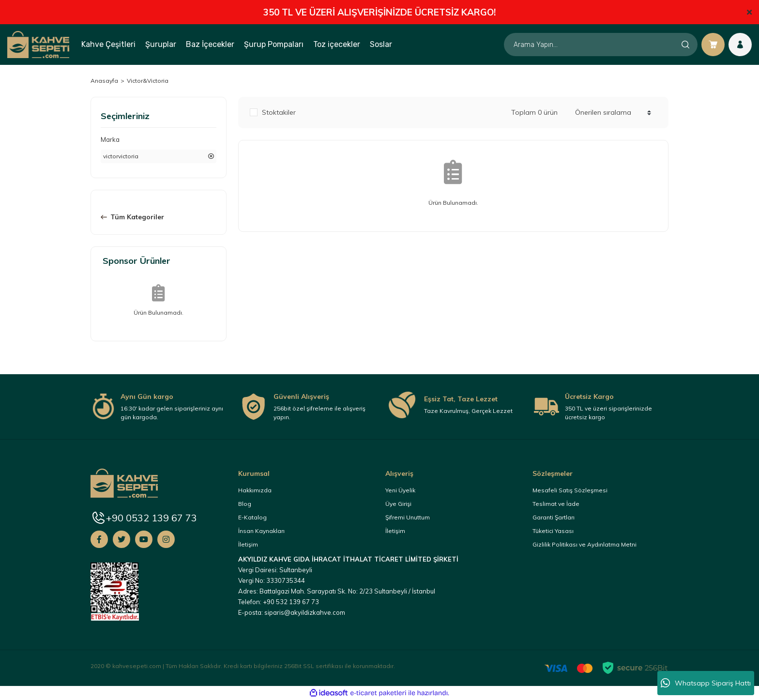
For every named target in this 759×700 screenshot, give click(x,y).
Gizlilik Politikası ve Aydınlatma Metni (584, 544)
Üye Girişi (398, 504)
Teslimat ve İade (556, 504)
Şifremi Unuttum (408, 517)
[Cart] (713, 45)
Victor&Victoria (148, 81)
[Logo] (38, 44)
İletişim (248, 544)
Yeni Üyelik (400, 490)
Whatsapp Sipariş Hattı (706, 683)
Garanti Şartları (554, 517)
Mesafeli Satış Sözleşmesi (570, 490)
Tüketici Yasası (553, 531)
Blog (245, 504)
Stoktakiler (279, 112)
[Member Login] (740, 45)
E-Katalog (252, 517)
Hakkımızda (255, 490)
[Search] (601, 45)
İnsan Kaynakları (261, 531)
